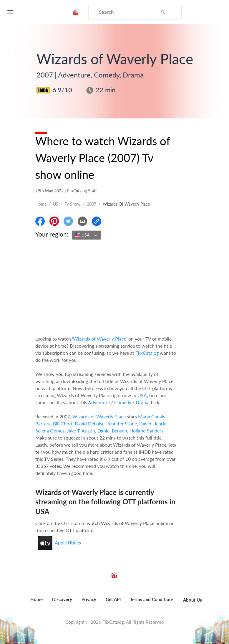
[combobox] (87, 235)
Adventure (99, 402)
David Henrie (153, 423)
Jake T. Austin (81, 431)
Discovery (62, 599)
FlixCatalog (147, 353)
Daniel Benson (112, 431)
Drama (143, 402)
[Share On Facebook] (40, 221)
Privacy (89, 599)
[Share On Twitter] (68, 221)
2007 (92, 204)
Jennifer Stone (122, 423)
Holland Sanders (146, 431)
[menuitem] (36, 602)
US (56, 204)
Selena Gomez (50, 431)
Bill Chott (63, 423)
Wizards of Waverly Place (99, 416)
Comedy (123, 402)
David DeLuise (90, 423)
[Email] (82, 221)
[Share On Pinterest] (54, 221)
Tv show (73, 204)
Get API (113, 599)
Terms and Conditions (152, 599)
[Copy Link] (97, 221)
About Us (193, 600)
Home (41, 204)
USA (142, 395)
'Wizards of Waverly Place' (100, 339)
